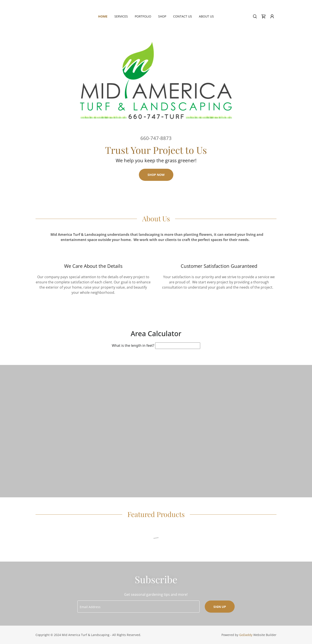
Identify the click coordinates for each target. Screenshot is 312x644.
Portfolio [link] (143, 16)
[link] (263, 16)
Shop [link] (162, 16)
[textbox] (138, 607)
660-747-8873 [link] (156, 138)
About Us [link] (206, 16)
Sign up (220, 607)
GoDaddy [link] (246, 635)
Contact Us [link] (183, 16)
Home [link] (103, 16)
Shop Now (156, 175)
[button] (272, 16)
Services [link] (121, 16)
